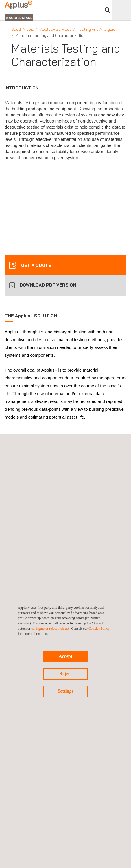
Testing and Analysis (97, 29)
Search (107, 10)
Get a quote (36, 265)
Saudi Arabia (23, 29)
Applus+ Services (56, 29)
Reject (66, 674)
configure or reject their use (50, 629)
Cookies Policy (99, 629)
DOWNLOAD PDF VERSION (48, 285)
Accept (65, 656)
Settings (65, 691)
